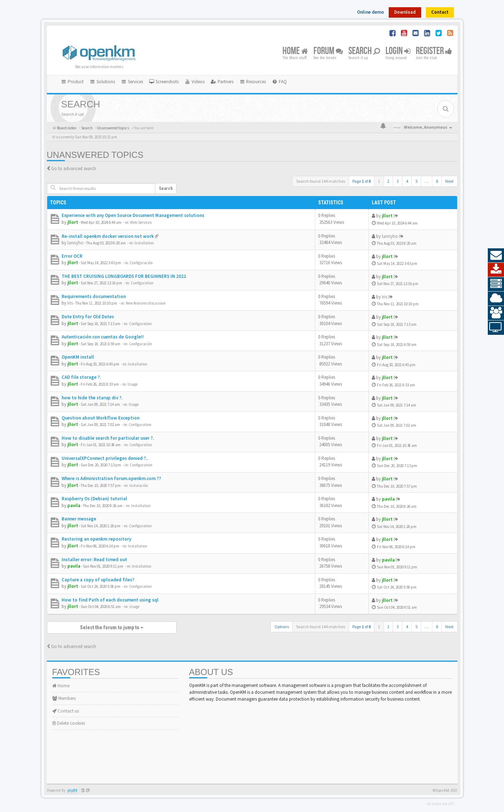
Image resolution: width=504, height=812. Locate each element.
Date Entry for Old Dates (88, 317)
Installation (144, 243)
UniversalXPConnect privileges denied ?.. (105, 458)
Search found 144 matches (321, 181)
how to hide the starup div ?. (92, 398)
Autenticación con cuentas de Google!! (103, 337)
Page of (362, 181)
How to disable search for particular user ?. (108, 438)
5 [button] (416, 181)
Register (434, 51)
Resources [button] (253, 82)
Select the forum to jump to (112, 627)
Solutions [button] (102, 82)
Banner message (79, 519)
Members (64, 698)
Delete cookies (69, 723)
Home (295, 51)
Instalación (139, 485)
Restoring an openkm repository (96, 539)
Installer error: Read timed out (94, 560)
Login (398, 51)
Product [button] (72, 82)
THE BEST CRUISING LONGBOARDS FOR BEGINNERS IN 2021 (124, 276)
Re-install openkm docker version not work (108, 236)
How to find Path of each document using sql (110, 600)
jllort (73, 222)
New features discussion (146, 303)
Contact (440, 12)
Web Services (141, 222)
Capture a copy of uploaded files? (98, 580)
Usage (133, 384)
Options (282, 627)
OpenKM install (78, 357)
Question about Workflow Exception (101, 418)
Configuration (142, 283)
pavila (74, 505)
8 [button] (437, 181)
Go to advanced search (74, 168)
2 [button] (388, 181)
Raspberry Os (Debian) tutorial (94, 499)
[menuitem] (164, 82)
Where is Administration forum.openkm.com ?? (111, 478)
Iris (70, 303)
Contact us (66, 711)
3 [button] (398, 181)
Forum (328, 51)
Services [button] (132, 82)
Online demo (371, 12)
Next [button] (449, 181)
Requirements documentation (94, 296)
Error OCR (72, 256)
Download (405, 12)
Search (364, 51)
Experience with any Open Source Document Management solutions (133, 215)
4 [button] (407, 181)
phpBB (72, 791)
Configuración (141, 263)
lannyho (75, 243)
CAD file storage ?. (81, 377)
